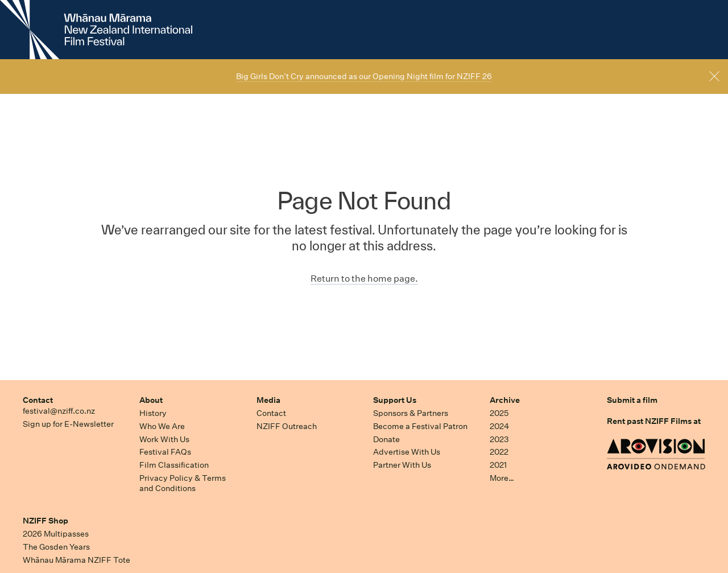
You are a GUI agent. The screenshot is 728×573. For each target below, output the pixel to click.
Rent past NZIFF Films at (654, 421)
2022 (499, 452)
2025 (499, 413)
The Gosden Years (56, 547)
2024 (499, 426)
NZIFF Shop (45, 521)
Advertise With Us (407, 452)
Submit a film (632, 400)
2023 (499, 439)
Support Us (395, 400)
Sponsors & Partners (411, 413)
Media (268, 400)
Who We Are (162, 426)
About (151, 400)
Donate (386, 439)
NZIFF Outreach (287, 426)
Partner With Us (402, 465)
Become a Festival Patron (420, 426)
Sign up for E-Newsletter (68, 424)
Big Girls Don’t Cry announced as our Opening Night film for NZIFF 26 (364, 76)
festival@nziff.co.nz (59, 411)
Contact (38, 400)
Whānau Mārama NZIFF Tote (76, 560)
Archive (505, 400)
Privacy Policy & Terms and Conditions (183, 483)
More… (502, 478)
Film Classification (174, 465)
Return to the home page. (364, 279)
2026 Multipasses (56, 534)
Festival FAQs (165, 452)
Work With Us (164, 439)
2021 (498, 465)
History (153, 413)
